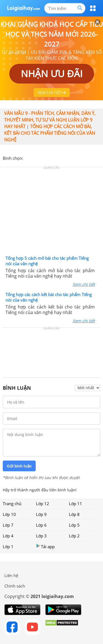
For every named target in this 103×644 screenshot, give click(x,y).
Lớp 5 (74, 525)
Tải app (45, 546)
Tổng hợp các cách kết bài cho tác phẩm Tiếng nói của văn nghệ (49, 297)
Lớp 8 (74, 514)
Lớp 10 (9, 514)
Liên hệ (11, 575)
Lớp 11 (76, 504)
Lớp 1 (8, 546)
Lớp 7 (8, 525)
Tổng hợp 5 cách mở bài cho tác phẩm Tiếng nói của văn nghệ (47, 261)
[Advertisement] (52, 213)
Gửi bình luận (19, 466)
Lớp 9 (41, 514)
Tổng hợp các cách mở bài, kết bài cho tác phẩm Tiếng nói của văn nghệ (50, 133)
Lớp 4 (8, 536)
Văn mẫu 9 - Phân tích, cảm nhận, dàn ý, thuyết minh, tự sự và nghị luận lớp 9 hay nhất (50, 120)
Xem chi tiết (84, 284)
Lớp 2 (74, 536)
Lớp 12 (43, 504)
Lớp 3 (41, 536)
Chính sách (15, 586)
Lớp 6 (41, 525)
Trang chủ (12, 504)
